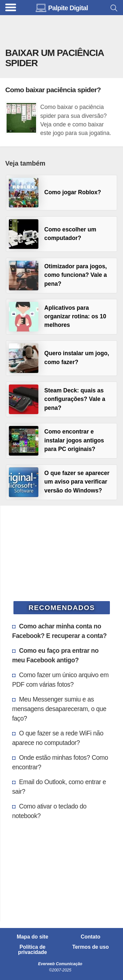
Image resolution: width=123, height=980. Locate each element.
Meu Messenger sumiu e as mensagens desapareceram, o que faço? (59, 709)
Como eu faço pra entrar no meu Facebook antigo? (55, 655)
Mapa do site (32, 937)
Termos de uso (90, 947)
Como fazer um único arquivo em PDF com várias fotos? (60, 680)
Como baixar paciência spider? (53, 90)
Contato (91, 937)
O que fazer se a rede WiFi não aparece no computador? (58, 738)
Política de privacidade (32, 950)
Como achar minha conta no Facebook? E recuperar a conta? (59, 631)
